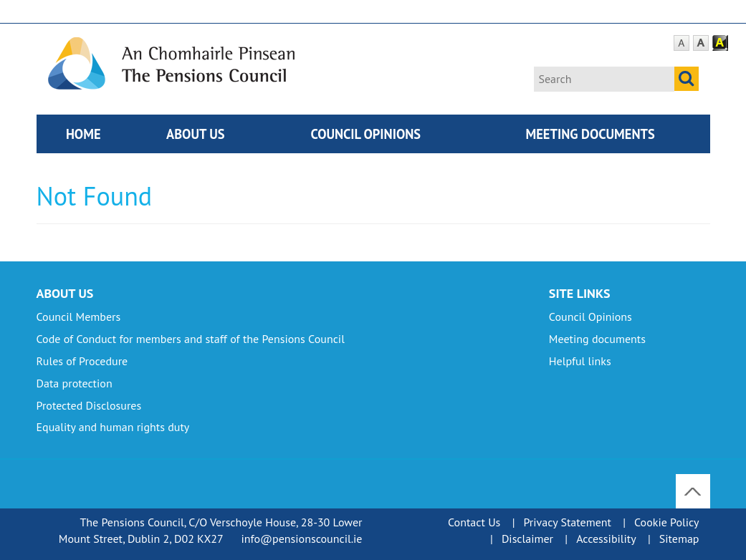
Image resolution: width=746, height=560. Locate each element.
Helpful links (580, 361)
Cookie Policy (666, 522)
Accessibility (606, 539)
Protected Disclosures (89, 405)
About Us (196, 134)
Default (682, 43)
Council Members (79, 317)
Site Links (580, 293)
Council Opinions (365, 134)
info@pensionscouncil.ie (301, 539)
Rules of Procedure (82, 361)
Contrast (720, 43)
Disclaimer (527, 539)
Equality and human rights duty (113, 427)
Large (701, 43)
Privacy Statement (567, 522)
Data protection (75, 383)
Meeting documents (590, 134)
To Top (694, 482)
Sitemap (679, 539)
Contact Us (474, 522)
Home (83, 134)
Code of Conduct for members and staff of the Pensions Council (191, 339)
